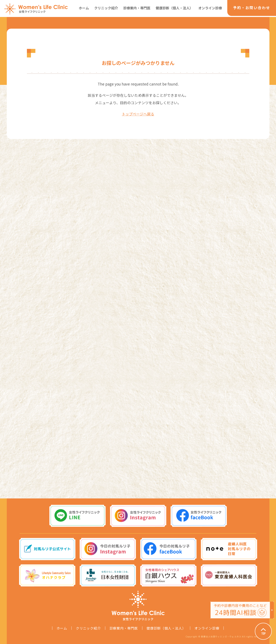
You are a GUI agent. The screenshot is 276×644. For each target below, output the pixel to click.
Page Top (263, 631)
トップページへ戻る (138, 114)
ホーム (84, 8)
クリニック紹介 (106, 8)
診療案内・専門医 (137, 8)
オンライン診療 (210, 8)
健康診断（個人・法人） (174, 8)
